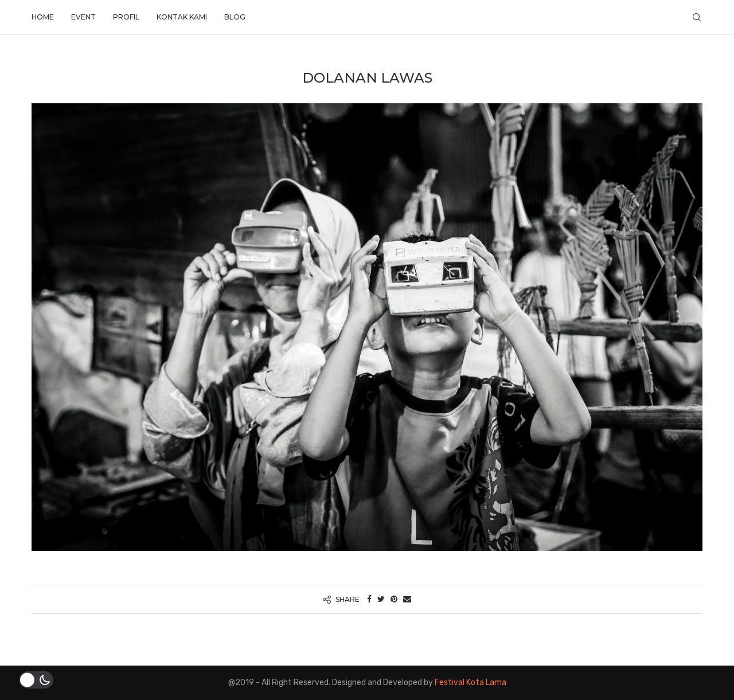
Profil (126, 17)
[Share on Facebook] (369, 599)
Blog (235, 17)
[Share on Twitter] (381, 599)
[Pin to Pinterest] (394, 599)
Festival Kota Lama (471, 682)
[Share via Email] (407, 599)
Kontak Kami (182, 17)
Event (83, 17)
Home (43, 17)
